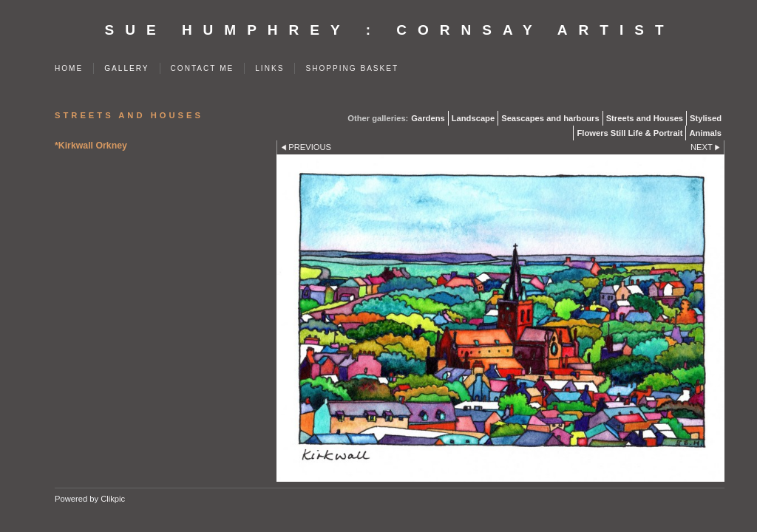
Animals (705, 133)
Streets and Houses (645, 118)
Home (69, 68)
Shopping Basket (352, 68)
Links (269, 68)
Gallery (126, 68)
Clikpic (113, 499)
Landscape (473, 118)
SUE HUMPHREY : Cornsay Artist (390, 30)
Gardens (428, 118)
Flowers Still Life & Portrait (629, 133)
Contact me (203, 68)
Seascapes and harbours (550, 118)
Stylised (706, 118)
